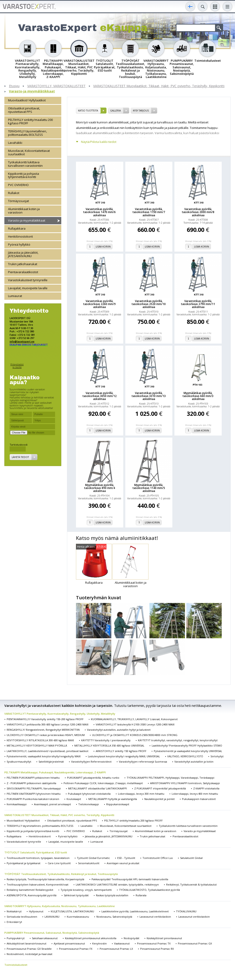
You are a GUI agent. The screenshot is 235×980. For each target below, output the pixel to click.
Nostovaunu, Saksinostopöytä (114, 917)
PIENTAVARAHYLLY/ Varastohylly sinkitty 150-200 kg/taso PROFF (45, 719)
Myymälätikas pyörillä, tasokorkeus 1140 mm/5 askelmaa (149, 488)
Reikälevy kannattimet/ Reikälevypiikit (30, 890)
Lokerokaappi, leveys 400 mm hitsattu (195, 794)
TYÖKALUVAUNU (186, 911)
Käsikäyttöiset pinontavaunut (164, 938)
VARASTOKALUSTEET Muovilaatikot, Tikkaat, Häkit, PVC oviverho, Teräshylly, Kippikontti (159, 86)
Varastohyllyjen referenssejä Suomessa (143, 762)
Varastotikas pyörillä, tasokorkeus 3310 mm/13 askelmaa (149, 396)
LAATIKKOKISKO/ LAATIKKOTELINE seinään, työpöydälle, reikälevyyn (117, 884)
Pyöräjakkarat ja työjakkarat (24, 863)
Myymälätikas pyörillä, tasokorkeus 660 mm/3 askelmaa (198, 396)
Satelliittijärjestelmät (51, 762)
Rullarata (141, 895)
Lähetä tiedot (20, 457)
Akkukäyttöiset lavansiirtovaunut (27, 943)
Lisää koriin (103, 247)
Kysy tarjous (141, 111)
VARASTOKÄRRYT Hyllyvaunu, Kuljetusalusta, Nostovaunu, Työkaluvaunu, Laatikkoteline (60, 906)
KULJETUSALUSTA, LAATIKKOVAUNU (72, 911)
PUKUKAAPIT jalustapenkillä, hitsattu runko (93, 778)
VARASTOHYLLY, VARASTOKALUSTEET (56, 86)
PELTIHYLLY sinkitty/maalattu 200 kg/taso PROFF (30, 121)
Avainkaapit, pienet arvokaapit (52, 804)
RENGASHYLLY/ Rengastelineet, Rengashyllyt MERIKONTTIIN (43, 730)
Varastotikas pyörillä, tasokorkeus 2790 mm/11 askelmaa (198, 304)
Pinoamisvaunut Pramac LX (116, 949)
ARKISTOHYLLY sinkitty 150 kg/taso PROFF (121, 751)
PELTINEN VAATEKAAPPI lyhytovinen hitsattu (34, 794)
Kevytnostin (99, 943)
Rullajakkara (17, 228)
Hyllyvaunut (36, 911)
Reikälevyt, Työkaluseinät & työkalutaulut (191, 884)
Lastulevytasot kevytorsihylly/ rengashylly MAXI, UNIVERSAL (124, 756)
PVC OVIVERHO (18, 185)
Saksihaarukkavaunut (45, 938)
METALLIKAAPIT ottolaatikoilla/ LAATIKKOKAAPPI (98, 788)
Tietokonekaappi (89, 804)
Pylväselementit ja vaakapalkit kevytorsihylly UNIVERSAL (188, 751)
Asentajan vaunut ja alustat (123, 863)
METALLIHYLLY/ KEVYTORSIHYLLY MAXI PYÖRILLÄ (37, 745)
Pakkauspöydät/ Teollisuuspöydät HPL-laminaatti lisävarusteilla (130, 879)
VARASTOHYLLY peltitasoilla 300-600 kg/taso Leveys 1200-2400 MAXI (48, 724)
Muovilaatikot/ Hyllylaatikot (27, 100)
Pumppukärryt (16, 938)
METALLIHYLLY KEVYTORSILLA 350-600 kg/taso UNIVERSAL (109, 745)
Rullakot (14, 193)
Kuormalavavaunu (78, 917)
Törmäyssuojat (18, 201)
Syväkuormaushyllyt (19, 762)
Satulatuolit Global (191, 858)
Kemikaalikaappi (17, 804)
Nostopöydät (131, 938)
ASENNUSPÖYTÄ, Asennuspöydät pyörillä (32, 895)
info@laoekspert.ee (22, 341)
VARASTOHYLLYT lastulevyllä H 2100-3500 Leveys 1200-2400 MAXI (135, 724)
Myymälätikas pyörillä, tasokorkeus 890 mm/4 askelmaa (100, 488)
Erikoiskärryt (14, 922)
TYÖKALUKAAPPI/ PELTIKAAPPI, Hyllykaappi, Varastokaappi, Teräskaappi (171, 778)
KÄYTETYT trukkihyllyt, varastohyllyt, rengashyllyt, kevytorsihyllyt (178, 740)
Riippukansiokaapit (118, 804)
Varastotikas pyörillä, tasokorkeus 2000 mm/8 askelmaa (198, 212)
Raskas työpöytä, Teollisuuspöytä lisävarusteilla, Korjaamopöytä (45, 879)
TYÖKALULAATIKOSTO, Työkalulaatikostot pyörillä (150, 890)
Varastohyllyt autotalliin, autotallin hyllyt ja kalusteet (119, 730)
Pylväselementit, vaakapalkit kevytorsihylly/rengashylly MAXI (44, 756)
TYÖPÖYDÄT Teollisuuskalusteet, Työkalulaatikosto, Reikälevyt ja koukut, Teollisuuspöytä (61, 874)
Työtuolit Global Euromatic (93, 858)
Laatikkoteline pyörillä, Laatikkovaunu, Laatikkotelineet (135, 911)
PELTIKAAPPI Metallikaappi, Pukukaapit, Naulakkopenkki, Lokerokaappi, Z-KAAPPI (55, 772)
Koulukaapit (74, 799)
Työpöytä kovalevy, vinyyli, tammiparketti (86, 890)
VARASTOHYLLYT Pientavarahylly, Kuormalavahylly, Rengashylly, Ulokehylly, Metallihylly (60, 714)
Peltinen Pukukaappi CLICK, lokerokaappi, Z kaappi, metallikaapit (103, 783)
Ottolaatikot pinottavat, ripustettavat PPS (24, 110)
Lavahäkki (15, 143)
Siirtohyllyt (217, 756)
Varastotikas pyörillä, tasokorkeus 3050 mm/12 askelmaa (100, 396)
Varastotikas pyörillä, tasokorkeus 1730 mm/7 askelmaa (149, 212)
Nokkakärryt (14, 911)
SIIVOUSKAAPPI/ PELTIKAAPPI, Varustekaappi (34, 788)
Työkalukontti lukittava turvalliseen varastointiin (25, 164)
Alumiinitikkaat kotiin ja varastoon (24, 211)
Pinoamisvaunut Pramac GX (195, 943)
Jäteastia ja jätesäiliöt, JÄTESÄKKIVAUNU (23, 254)
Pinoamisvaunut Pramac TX (154, 943)
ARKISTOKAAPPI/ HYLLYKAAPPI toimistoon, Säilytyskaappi (185, 783)
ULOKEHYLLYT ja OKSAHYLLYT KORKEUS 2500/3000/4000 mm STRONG (135, 735)
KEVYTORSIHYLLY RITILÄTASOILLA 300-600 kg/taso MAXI (40, 740)
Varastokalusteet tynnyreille (28, 280)
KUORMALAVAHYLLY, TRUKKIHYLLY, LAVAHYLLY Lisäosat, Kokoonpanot (134, 719)
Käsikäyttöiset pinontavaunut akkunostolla (91, 938)
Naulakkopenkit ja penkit (159, 799)
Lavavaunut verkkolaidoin (155, 917)
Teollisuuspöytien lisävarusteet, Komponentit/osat (38, 884)
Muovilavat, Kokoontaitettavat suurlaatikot (29, 152)
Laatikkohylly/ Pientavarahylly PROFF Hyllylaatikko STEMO (187, 745)
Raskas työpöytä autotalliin (112, 895)
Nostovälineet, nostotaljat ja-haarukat (29, 954)
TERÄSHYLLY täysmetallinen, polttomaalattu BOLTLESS (27, 133)
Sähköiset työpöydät (76, 895)
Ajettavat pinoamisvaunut (69, 943)
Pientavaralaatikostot (23, 272)
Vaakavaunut (122, 943)
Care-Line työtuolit (59, 863)
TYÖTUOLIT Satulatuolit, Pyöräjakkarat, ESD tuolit (36, 852)
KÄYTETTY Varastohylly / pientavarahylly (106, 740)
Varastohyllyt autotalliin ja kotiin (194, 762)
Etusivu (14, 86)
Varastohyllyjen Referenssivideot (91, 762)
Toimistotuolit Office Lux (158, 858)
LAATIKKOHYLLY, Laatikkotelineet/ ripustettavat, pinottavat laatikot (48, 751)
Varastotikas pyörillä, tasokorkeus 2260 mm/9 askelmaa (99, 304)
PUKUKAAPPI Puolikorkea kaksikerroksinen (33, 799)
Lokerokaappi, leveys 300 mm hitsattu (141, 794)
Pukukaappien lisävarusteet (199, 799)
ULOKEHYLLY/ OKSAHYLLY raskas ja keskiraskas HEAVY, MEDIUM (46, 735)
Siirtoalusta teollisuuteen (22, 917)
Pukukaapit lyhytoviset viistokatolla (89, 794)
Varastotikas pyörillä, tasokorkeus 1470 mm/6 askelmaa (99, 212)
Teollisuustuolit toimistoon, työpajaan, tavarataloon (38, 858)
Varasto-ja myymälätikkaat (32, 91)
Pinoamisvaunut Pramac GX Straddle (29, 949)
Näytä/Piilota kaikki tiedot (99, 142)
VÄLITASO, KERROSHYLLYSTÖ (185, 756)
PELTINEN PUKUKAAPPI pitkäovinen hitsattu (33, 778)
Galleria (115, 111)
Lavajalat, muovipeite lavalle (28, 288)
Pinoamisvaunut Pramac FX (76, 949)
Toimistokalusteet (16, 965)
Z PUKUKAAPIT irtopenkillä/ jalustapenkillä (160, 788)
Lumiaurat (15, 296)
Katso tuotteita (88, 111)
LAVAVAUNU (52, 917)
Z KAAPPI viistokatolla (206, 788)
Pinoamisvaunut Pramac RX (157, 949)
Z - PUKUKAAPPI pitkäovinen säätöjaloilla (31, 783)
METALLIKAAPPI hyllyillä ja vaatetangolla (113, 799)
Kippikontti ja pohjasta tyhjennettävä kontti (24, 175)
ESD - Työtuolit (126, 858)
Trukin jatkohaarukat (23, 264)
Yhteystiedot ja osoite (17, 366)
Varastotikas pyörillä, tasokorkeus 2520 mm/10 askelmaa (149, 304)
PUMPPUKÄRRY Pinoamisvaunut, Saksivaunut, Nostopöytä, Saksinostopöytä (52, 933)
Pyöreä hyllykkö (19, 244)
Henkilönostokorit (20, 236)
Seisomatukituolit (89, 863)
